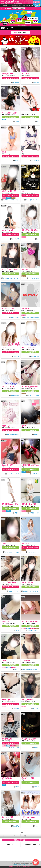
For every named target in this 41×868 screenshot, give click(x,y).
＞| (37, 836)
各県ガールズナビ (31, 845)
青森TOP (10, 845)
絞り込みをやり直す (20, 840)
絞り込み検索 (21, 33)
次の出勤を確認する (11, 117)
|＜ (4, 836)
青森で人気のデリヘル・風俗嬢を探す (13, 3)
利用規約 (15, 865)
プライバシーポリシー (23, 865)
